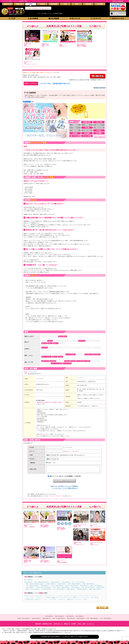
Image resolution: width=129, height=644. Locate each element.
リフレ (46, 601)
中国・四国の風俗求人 (92, 620)
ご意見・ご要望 (81, 625)
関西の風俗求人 (81, 620)
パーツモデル (53, 601)
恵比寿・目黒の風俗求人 (72, 587)
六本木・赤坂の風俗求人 (57, 587)
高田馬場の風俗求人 (82, 591)
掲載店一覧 (67, 625)
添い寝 (97, 599)
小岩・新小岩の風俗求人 (88, 589)
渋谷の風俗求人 (66, 584)
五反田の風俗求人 (55, 584)
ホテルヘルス (39, 597)
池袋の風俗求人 (29, 584)
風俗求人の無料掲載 (118, 1)
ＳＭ (92, 599)
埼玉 (48, 8)
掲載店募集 (38, 625)
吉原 (32, 102)
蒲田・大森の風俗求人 (97, 587)
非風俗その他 (29, 601)
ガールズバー (62, 601)
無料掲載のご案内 (47, 625)
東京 (30, 8)
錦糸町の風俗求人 (51, 585)
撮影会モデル (71, 601)
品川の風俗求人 (30, 589)
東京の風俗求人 (29, 581)
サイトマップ (90, 625)
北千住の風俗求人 (47, 591)
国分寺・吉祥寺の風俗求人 (33, 591)
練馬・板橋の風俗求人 (95, 591)
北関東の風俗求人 (37, 620)
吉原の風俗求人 (62, 585)
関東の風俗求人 (47, 620)
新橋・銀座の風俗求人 (89, 585)
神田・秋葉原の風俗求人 (75, 585)
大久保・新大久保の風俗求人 (44, 589)
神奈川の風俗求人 (60, 618)
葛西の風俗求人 (71, 591)
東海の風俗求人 (71, 620)
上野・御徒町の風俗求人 (32, 587)
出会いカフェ (38, 601)
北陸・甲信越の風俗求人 (59, 620)
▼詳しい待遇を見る (100, 137)
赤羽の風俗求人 (76, 589)
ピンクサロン (74, 597)
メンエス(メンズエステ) (62, 597)
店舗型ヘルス (55, 599)
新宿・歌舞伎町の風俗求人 (42, 584)
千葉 (42, 8)
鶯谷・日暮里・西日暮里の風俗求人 (35, 585)
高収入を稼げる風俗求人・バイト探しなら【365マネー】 (63, 638)
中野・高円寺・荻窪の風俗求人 (62, 589)
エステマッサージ (49, 597)
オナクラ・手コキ (84, 597)
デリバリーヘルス (29, 597)
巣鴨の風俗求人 (101, 589)
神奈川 (36, 8)
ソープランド (80, 378)
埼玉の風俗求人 (80, 618)
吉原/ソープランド (31, 84)
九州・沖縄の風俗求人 (106, 620)
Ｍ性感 (48, 599)
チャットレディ (30, 599)
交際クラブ (76, 599)
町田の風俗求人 (85, 587)
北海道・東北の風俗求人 (24, 620)
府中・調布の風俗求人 (59, 591)
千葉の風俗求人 (70, 618)
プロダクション (40, 599)
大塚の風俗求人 (45, 587)
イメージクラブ (85, 599)
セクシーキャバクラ (66, 599)
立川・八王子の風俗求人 (78, 584)
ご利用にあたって (58, 625)
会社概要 (73, 625)
